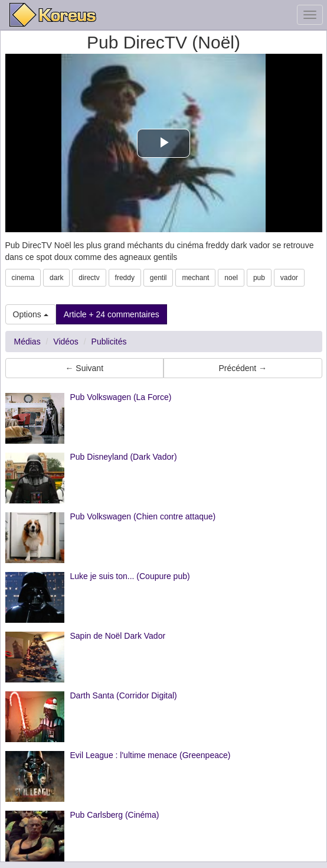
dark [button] (56, 278)
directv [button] (89, 278)
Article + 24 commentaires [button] (112, 314)
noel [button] (231, 278)
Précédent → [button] (243, 368)
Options (31, 314)
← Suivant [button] (84, 368)
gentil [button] (158, 278)
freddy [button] (125, 278)
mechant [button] (195, 278)
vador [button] (289, 278)
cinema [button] (23, 278)
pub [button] (259, 278)
